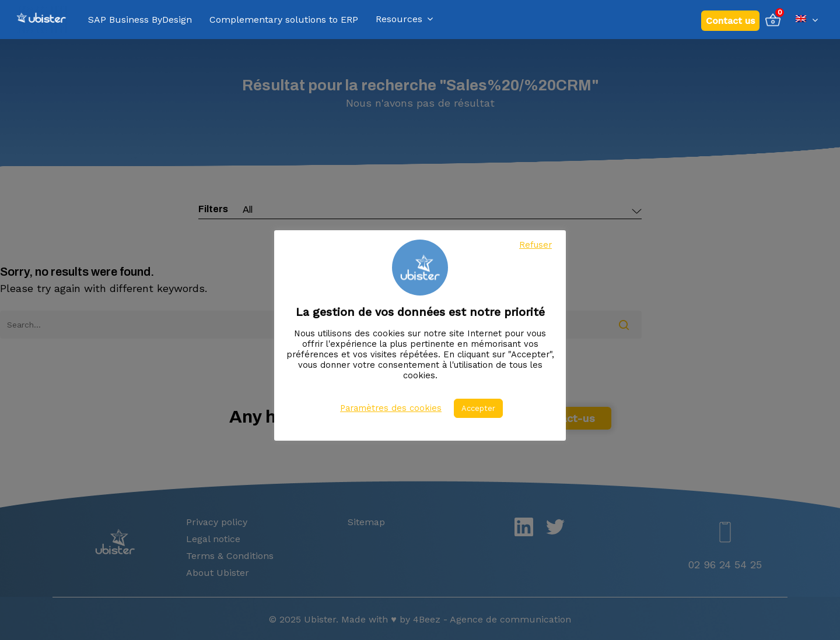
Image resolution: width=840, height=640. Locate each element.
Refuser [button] (535, 245)
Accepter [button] (478, 408)
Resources (404, 20)
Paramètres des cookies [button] (391, 408)
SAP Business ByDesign (140, 20)
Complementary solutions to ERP (284, 20)
